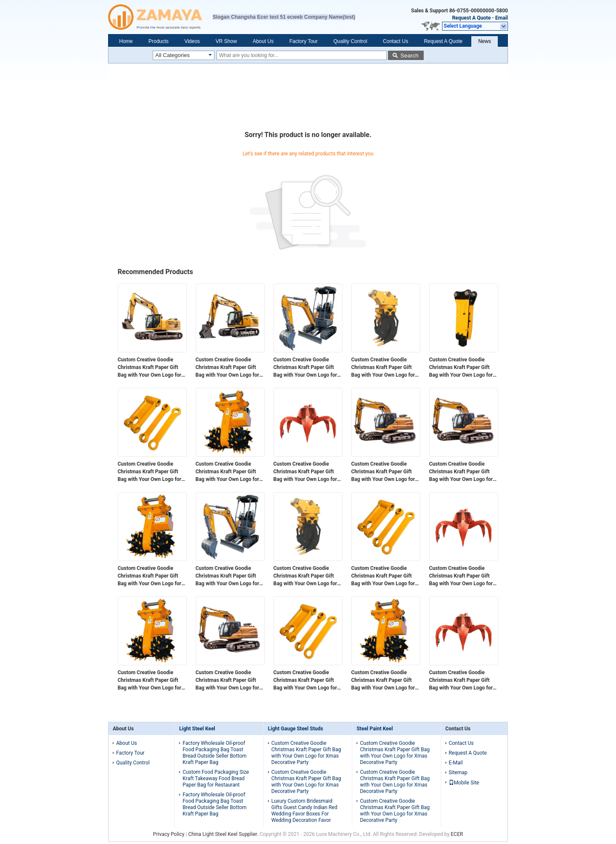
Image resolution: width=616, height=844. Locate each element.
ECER (457, 834)
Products (158, 41)
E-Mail (456, 763)
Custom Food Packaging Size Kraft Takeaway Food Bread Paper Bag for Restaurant (216, 778)
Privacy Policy (169, 834)
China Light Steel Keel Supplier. (224, 834)
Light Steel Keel (197, 729)
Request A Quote (472, 18)
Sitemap (458, 772)
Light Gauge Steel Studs (296, 729)
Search (409, 56)
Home (126, 41)
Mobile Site (464, 783)
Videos (192, 41)
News (485, 41)
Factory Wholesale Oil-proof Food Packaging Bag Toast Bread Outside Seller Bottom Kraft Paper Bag (214, 753)
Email (502, 18)
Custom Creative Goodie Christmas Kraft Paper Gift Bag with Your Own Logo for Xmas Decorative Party (150, 368)
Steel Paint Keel (375, 729)
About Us (263, 41)
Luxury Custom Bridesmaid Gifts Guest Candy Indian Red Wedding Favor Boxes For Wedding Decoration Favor (304, 811)
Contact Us (395, 41)
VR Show (226, 41)
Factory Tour (303, 41)
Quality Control (350, 41)
